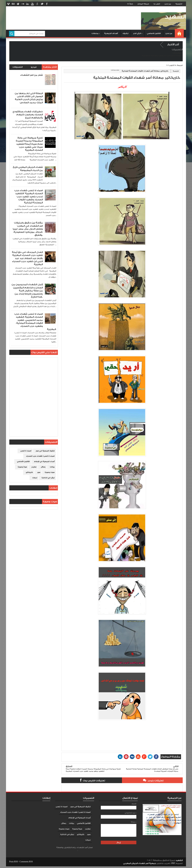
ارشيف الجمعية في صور (45, 451)
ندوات (35, 478)
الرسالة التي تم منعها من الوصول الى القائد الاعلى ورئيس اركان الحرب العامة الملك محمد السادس (29, 98)
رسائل (43, 467)
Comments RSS (26, 862)
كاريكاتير (29, 472)
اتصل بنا (157, 4)
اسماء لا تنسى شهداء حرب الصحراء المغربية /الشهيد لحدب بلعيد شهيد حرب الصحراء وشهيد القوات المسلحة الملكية (28, 197)
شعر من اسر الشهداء (31, 75)
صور (39, 472)
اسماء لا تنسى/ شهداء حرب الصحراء (40, 456)
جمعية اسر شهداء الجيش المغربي (139, 863)
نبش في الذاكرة (48, 478)
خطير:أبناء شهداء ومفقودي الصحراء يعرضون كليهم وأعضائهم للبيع (28, 115)
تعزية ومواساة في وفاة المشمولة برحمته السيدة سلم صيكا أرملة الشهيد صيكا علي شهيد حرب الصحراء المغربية (29, 144)
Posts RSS (14, 862)
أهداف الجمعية (111, 33)
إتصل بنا (160, 56)
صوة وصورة (22, 467)
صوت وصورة (50, 472)
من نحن (168, 4)
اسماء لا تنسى (26, 451)
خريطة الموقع (143, 4)
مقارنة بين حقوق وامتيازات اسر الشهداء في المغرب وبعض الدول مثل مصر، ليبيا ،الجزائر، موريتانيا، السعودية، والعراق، (28, 229)
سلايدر (34, 467)
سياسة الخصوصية (149, 56)
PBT (174, 863)
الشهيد (175, 17)
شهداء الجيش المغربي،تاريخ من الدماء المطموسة (28, 169)
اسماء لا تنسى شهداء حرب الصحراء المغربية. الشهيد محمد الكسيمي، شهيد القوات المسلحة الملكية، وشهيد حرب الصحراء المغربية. (35, 322)
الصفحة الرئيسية (176, 56)
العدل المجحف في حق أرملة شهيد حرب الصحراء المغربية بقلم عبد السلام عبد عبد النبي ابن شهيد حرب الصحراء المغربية (27, 258)
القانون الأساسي (23, 462)
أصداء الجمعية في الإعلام (44, 462)
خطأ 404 (130, 4)
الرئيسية (179, 4)
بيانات (52, 467)
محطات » (96, 33)
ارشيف (125, 33)
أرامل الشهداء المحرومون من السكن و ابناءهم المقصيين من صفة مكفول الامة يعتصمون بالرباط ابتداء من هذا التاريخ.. (27, 291)
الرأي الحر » (138, 33)
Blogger (74, 850)
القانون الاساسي (154, 33)
